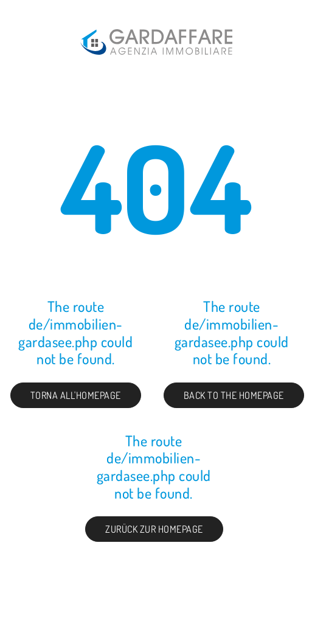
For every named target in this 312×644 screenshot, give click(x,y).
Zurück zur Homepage (154, 529)
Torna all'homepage (76, 395)
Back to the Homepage (234, 395)
